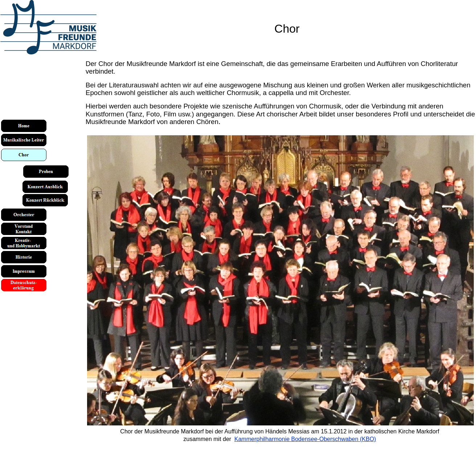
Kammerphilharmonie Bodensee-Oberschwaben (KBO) (305, 439)
